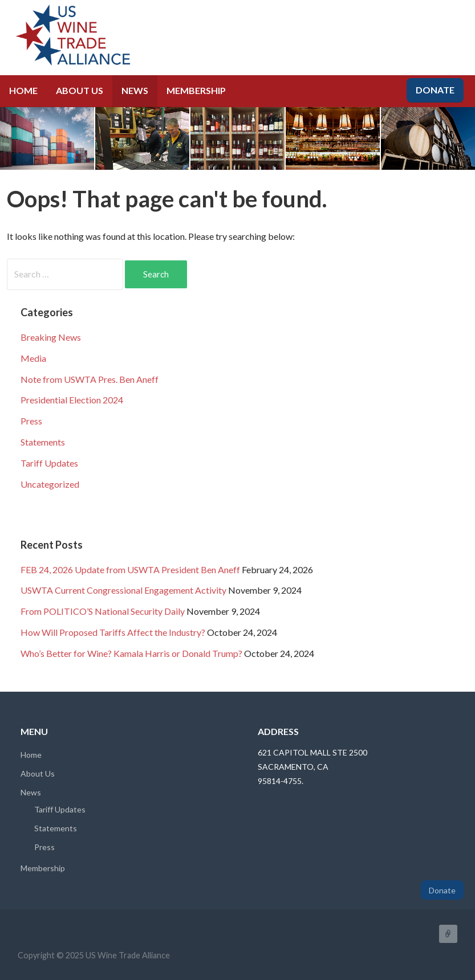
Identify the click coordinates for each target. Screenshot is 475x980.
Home (23, 90)
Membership (196, 90)
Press (31, 421)
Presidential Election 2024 (72, 400)
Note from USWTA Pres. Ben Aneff (90, 379)
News (135, 90)
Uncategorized (50, 484)
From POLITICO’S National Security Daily (103, 611)
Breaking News (51, 337)
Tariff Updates (49, 463)
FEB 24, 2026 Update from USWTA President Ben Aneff (130, 569)
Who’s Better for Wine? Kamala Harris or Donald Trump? (131, 653)
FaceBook (448, 934)
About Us (80, 90)
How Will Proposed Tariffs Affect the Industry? (113, 632)
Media (33, 358)
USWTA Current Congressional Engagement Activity (123, 590)
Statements (43, 442)
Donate (435, 90)
